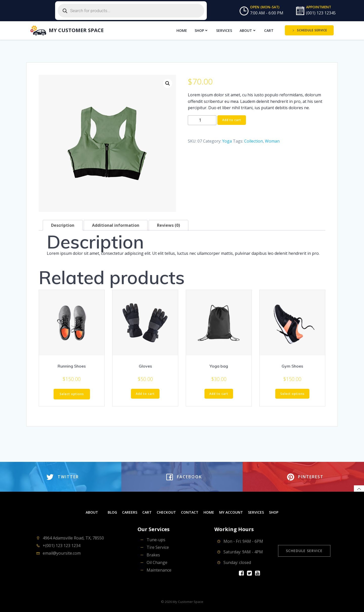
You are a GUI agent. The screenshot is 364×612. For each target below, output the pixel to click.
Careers (130, 512)
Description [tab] (63, 225)
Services (224, 30)
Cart (269, 30)
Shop (202, 30)
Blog (112, 512)
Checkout (166, 512)
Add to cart (232, 119)
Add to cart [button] (145, 393)
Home (182, 30)
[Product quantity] (202, 120)
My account (231, 512)
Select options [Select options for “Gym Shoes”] (292, 393)
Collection (254, 141)
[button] (168, 83)
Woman (272, 141)
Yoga (227, 141)
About (248, 30)
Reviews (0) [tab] (168, 225)
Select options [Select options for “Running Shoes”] (72, 393)
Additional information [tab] (116, 225)
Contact (190, 512)
